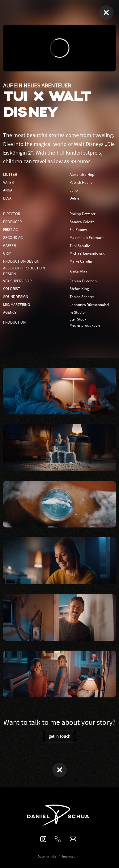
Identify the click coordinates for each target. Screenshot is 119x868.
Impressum (70, 856)
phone (58, 839)
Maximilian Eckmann (87, 237)
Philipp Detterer (83, 214)
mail (73, 839)
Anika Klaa (79, 271)
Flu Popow (78, 229)
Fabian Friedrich (83, 281)
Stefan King (79, 289)
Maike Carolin (81, 261)
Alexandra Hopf (83, 174)
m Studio (77, 312)
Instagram (43, 839)
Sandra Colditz (82, 222)
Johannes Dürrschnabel (89, 305)
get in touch (59, 736)
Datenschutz (47, 856)
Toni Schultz (80, 245)
